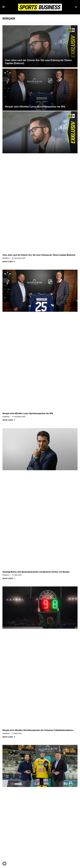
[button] (76, 7)
